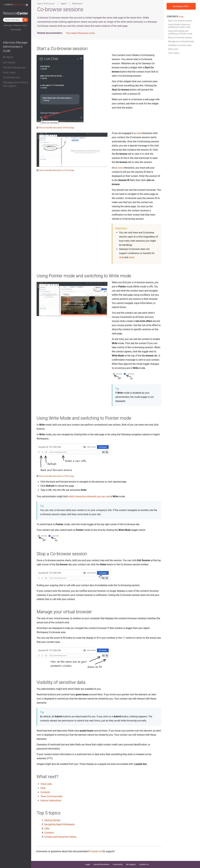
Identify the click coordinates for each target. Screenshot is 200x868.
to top (181, 17)
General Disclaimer (101, 864)
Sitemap (8, 25)
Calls (47, 829)
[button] (16, 63)
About (8, 57)
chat (138, 133)
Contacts (45, 792)
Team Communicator (52, 796)
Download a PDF (181, 6)
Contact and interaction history (60, 837)
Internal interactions (51, 800)
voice (120, 168)
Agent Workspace (46, 4)
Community (118, 864)
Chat (43, 788)
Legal (88, 864)
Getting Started (52, 820)
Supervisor (77, 4)
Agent (64, 4)
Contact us (96, 851)
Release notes (20, 25)
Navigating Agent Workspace (59, 824)
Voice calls (46, 784)
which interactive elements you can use (89, 496)
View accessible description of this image (56, 128)
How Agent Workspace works (80, 33)
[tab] (16, 62)
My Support (131, 864)
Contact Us (144, 864)
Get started (16, 30)
